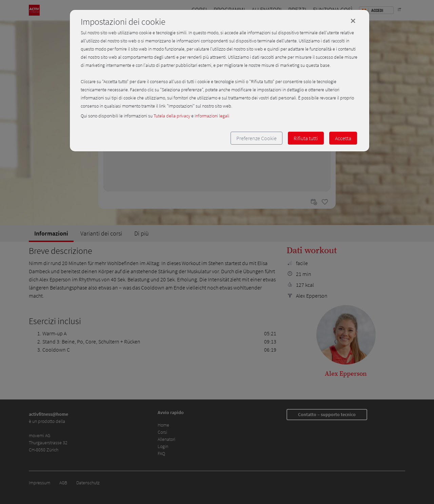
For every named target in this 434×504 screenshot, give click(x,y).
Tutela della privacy (172, 116)
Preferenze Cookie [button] (257, 138)
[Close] (353, 21)
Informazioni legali (212, 116)
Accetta (343, 138)
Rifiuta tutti (306, 138)
